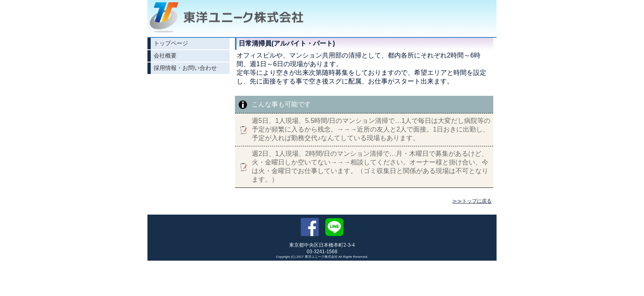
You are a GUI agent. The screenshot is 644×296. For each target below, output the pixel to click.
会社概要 (165, 55)
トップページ (171, 43)
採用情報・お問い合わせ (185, 68)
